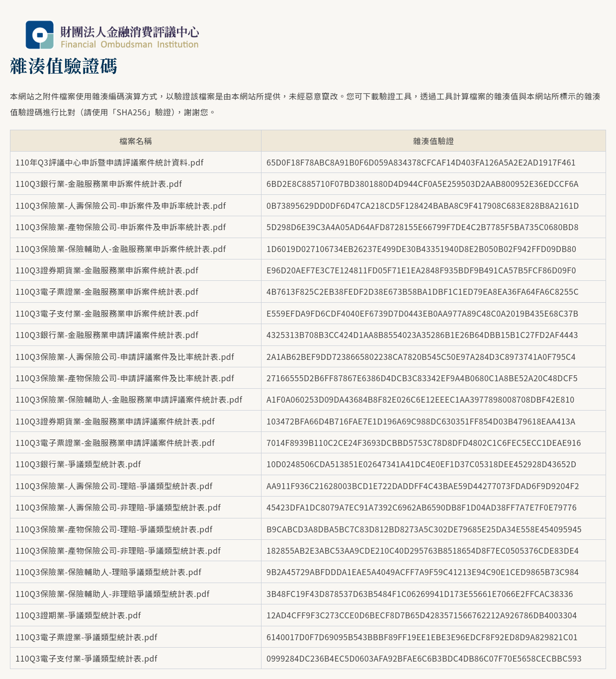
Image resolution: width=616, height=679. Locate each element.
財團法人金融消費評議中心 (112, 35)
